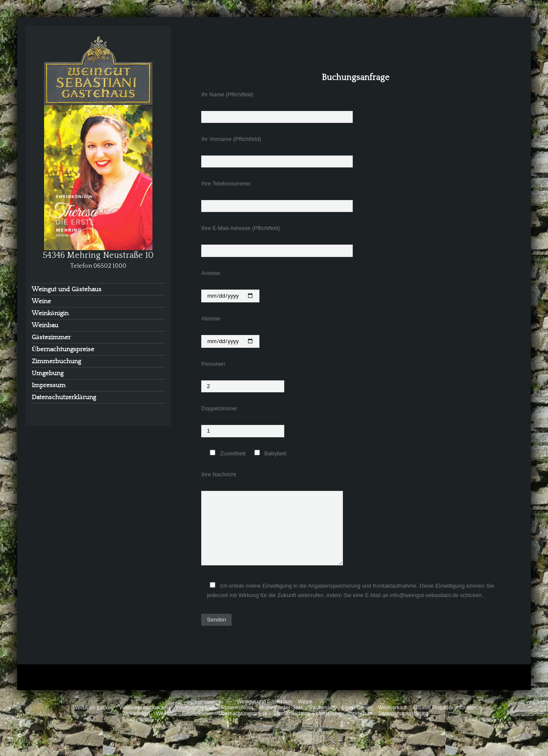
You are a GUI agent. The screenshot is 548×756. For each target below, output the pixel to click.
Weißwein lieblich (196, 708)
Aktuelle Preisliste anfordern (444, 708)
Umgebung (48, 373)
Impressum (49, 385)
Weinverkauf (392, 708)
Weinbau (45, 325)
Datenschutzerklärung (64, 397)
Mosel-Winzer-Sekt (281, 708)
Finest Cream (357, 708)
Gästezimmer (51, 337)
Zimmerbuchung (56, 361)
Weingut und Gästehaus (67, 289)
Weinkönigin (50, 313)
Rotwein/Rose (237, 708)
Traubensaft (322, 708)
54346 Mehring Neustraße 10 (98, 255)
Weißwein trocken (93, 708)
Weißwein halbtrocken (145, 708)
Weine (41, 301)
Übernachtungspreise (63, 349)
